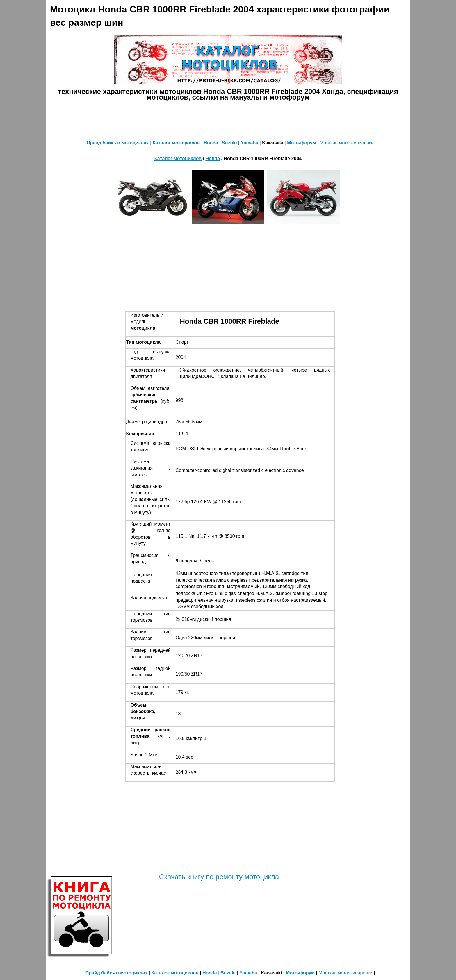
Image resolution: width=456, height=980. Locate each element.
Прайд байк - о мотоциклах (118, 143)
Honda (211, 143)
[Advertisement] (228, 119)
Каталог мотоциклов (176, 143)
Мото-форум (301, 143)
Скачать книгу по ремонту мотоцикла (219, 877)
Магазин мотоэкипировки (347, 143)
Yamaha (250, 143)
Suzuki (229, 143)
